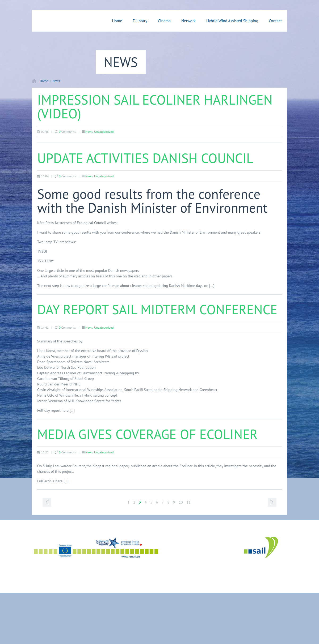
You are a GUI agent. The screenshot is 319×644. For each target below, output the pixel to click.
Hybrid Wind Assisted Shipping (232, 21)
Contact (275, 21)
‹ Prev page (47, 502)
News (56, 81)
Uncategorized (104, 132)
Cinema (164, 21)
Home (117, 21)
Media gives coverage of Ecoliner (147, 434)
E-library (140, 21)
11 (188, 502)
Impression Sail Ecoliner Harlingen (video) (155, 107)
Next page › (272, 502)
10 (181, 502)
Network (188, 21)
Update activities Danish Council (145, 158)
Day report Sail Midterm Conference (157, 309)
